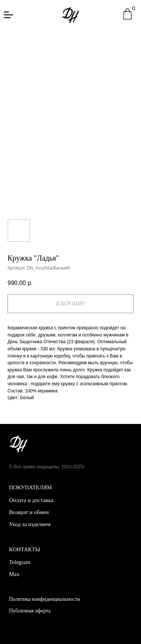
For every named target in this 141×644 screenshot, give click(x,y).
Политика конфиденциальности (45, 599)
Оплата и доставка (31, 500)
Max (14, 574)
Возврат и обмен (29, 512)
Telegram (20, 562)
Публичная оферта (30, 611)
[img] (8, 15)
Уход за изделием (30, 524)
